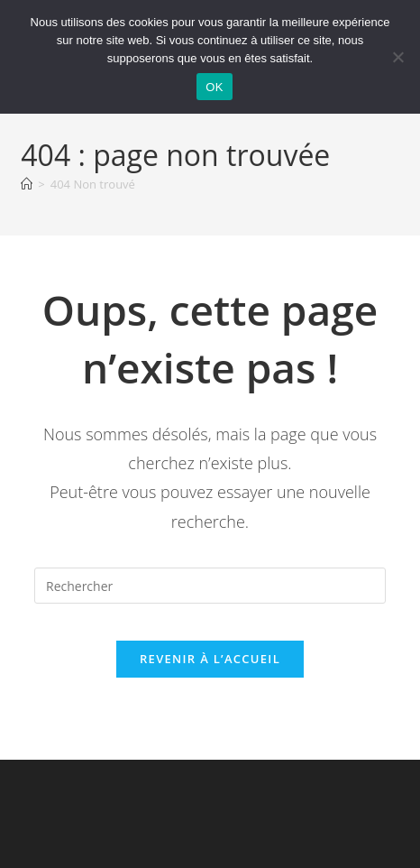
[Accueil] (27, 184)
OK (214, 87)
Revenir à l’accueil (210, 659)
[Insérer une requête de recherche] (210, 586)
